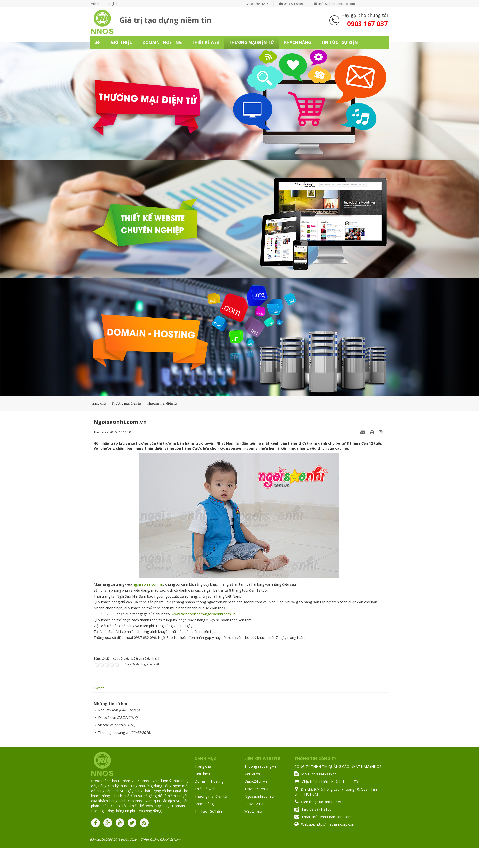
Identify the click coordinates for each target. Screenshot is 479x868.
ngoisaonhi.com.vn (148, 584)
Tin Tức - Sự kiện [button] (339, 42)
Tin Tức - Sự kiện (208, 811)
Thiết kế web (205, 789)
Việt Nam (98, 4)
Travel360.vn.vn (257, 789)
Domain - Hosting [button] (162, 42)
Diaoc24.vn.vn (256, 781)
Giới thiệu (202, 774)
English (113, 4)
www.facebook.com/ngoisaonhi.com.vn (203, 614)
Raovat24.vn (108, 710)
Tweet (99, 688)
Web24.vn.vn (255, 811)
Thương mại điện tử (211, 796)
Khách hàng (204, 804)
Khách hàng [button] (298, 42)
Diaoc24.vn (107, 717)
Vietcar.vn (106, 725)
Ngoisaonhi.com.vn (260, 796)
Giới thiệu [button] (122, 42)
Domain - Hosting (209, 781)
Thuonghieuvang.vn (114, 732)
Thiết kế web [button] (205, 42)
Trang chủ (203, 766)
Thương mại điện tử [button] (251, 42)
